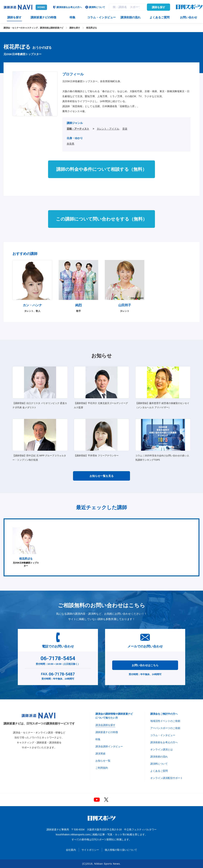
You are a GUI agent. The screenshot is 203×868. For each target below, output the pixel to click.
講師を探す (159, 7)
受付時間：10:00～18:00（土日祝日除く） (58, 660)
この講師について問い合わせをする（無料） (101, 219)
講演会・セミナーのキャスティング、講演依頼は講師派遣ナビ (33, 28)
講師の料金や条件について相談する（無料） (101, 169)
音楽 (125, 129)
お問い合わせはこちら (145, 665)
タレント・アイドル (108, 129)
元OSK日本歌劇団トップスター (26, 547)
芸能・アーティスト (78, 129)
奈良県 (71, 144)
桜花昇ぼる (92, 28)
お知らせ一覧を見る (102, 476)
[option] (26, 547)
